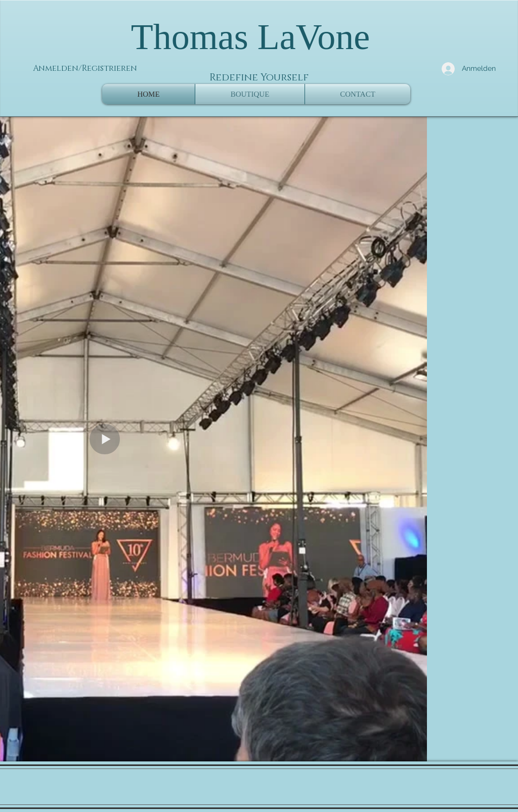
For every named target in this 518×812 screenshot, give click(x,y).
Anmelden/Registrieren (85, 68)
